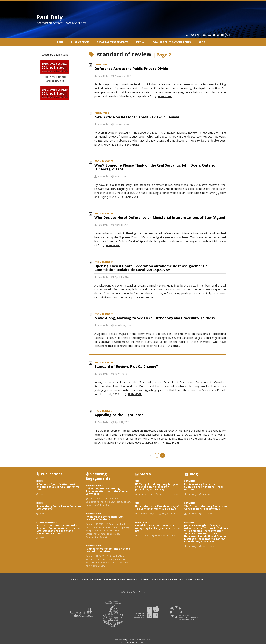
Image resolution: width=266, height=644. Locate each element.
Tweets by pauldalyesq (54, 55)
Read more (165, 96)
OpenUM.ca (146, 640)
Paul (60, 42)
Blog (202, 42)
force (132, 640)
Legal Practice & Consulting (171, 42)
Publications (80, 42)
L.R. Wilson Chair (131, 642)
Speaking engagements (113, 42)
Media (140, 42)
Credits (142, 592)
